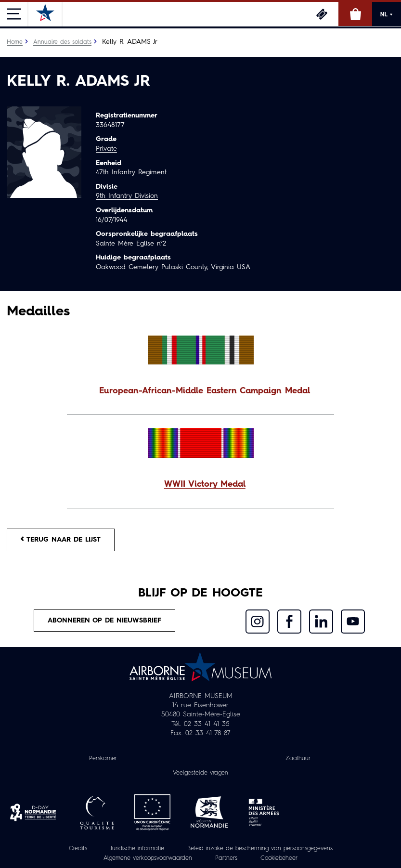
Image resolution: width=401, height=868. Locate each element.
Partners (226, 858)
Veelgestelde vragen (200, 773)
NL (387, 14)
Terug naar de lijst (61, 539)
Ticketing (322, 14)
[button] (200, 392)
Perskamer (103, 759)
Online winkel (355, 14)
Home (15, 42)
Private (106, 149)
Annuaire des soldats (62, 42)
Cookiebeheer (279, 858)
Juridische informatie (137, 849)
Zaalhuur (298, 759)
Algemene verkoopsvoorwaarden (148, 858)
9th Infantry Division (127, 196)
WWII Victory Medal (205, 485)
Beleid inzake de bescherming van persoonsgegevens (260, 849)
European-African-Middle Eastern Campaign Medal (205, 391)
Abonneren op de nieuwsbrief (104, 621)
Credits (78, 849)
